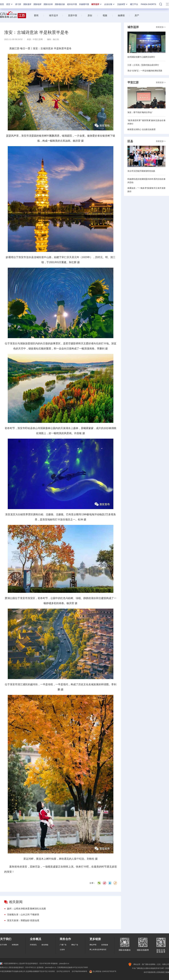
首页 (2, 4)
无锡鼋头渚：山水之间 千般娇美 (23, 915)
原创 (90, 15)
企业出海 (110, 4)
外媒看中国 (84, 4)
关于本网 (3, 945)
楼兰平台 (134, 4)
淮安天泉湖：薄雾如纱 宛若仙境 (23, 920)
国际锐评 (37, 4)
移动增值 (45, 945)
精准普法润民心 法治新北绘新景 (142, 129)
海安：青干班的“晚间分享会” (140, 112)
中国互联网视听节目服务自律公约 (13, 971)
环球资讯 (33, 945)
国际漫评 (27, 4)
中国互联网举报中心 (9, 964)
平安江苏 (133, 82)
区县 (130, 141)
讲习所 (18, 4)
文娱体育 (123, 4)
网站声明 (93, 945)
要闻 (36, 15)
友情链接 (105, 945)
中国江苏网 (38, 39)
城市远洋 (97, 4)
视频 (105, 15)
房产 (137, 15)
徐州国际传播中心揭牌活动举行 (141, 57)
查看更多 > (161, 27)
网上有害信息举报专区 (98, 950)
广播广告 (63, 945)
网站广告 (75, 945)
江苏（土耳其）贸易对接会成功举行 (143, 65)
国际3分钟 (48, 4)
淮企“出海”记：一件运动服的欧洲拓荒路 (145, 71)
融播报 (121, 15)
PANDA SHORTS (148, 4)
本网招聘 (15, 945)
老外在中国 (72, 4)
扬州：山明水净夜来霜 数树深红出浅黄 (26, 909)
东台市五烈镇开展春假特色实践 (141, 171)
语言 (10, 4)
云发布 (62, 950)
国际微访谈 (60, 4)
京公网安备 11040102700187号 (103, 971)
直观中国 (73, 15)
